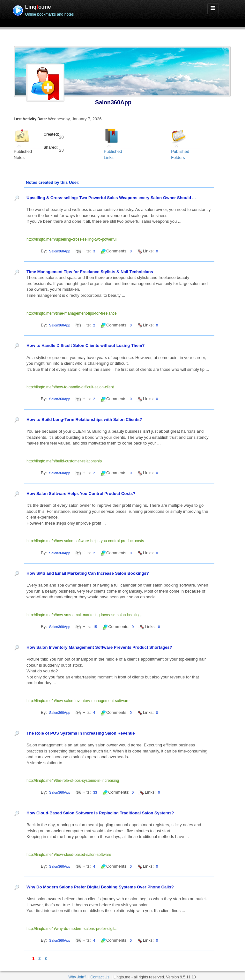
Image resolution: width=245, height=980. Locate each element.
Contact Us (100, 977)
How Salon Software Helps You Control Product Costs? (81, 494)
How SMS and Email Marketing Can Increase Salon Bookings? (88, 573)
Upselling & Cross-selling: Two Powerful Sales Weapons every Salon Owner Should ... (111, 198)
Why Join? (77, 977)
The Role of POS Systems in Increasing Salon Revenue (81, 733)
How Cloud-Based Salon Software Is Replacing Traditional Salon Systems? (100, 813)
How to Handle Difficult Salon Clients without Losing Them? (86, 345)
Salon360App (113, 102)
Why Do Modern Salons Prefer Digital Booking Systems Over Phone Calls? (100, 887)
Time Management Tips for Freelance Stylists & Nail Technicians (90, 272)
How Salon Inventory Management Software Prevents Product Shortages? (99, 647)
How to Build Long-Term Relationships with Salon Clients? (84, 419)
